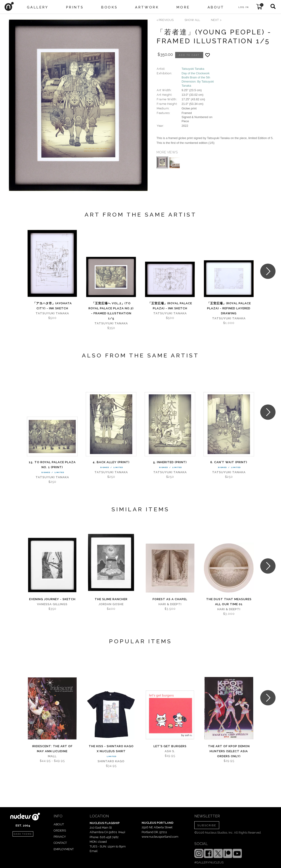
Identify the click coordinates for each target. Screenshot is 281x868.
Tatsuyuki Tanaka (193, 69)
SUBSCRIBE (207, 825)
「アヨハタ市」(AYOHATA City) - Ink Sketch (52, 306)
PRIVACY (60, 837)
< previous (165, 20)
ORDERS (60, 831)
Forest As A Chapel (170, 599)
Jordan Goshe (111, 604)
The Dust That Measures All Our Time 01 (229, 602)
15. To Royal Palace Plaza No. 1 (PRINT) (52, 465)
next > (216, 20)
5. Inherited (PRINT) (170, 462)
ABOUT (59, 824)
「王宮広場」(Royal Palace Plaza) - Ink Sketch (170, 306)
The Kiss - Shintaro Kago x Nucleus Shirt (111, 749)
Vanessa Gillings (52, 604)
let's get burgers (170, 746)
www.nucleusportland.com (160, 837)
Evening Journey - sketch (52, 599)
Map (122, 832)
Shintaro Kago (111, 761)
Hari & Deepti (170, 604)
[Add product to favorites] (208, 55)
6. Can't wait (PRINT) (229, 462)
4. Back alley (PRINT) (111, 462)
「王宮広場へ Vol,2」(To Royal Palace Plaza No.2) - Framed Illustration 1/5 (111, 311)
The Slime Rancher (111, 599)
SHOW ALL (192, 20)
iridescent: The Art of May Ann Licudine (52, 749)
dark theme (23, 834)
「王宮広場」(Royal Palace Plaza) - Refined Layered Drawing (229, 308)
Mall (52, 756)
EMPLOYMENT (64, 849)
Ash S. (170, 751)
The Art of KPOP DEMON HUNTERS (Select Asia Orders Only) (229, 751)
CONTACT (60, 843)
